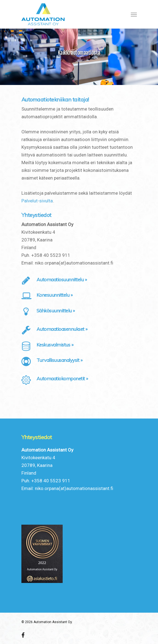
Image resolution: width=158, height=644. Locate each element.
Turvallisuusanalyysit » (60, 360)
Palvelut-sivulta (37, 201)
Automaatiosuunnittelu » (62, 280)
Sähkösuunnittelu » (56, 311)
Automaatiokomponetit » (62, 379)
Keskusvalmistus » (55, 345)
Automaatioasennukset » (62, 329)
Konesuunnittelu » (55, 295)
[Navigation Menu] (134, 14)
